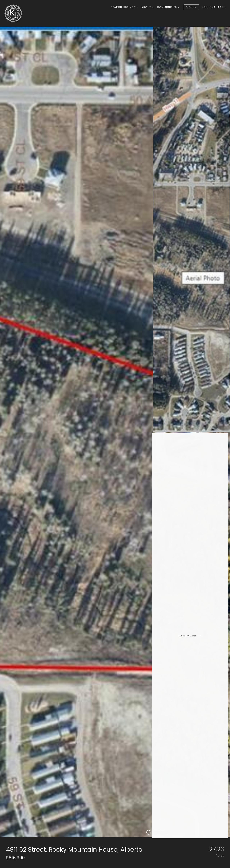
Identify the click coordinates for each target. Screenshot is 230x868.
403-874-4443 (214, 7)
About (147, 7)
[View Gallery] (191, 635)
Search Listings (124, 7)
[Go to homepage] (23, 13)
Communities (168, 7)
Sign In (191, 7)
